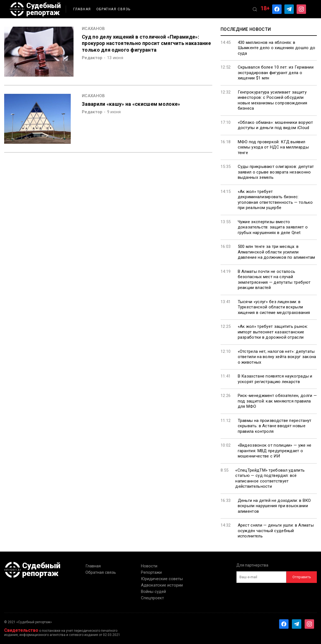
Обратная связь (113, 9)
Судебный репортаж (35, 9)
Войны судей (153, 592)
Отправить (302, 577)
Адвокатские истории (162, 585)
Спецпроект (152, 598)
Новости (149, 566)
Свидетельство (21, 630)
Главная (82, 9)
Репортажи (151, 572)
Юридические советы (162, 579)
